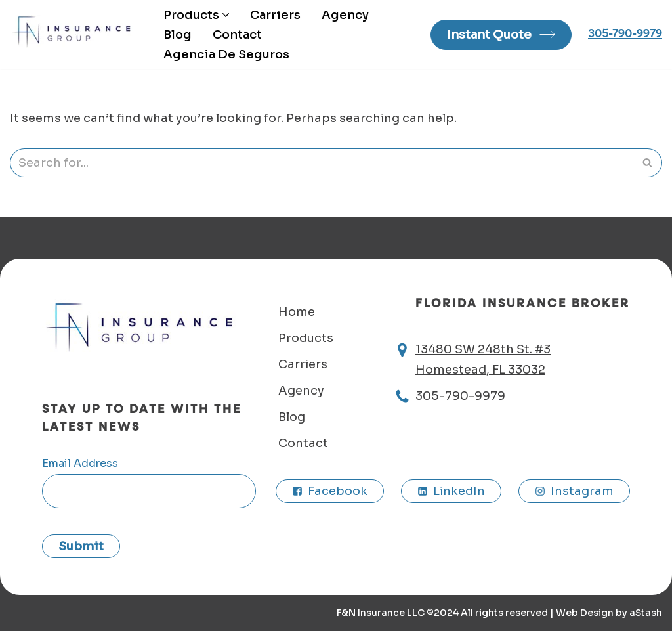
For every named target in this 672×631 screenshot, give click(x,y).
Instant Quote (489, 35)
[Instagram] (574, 491)
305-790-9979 (625, 34)
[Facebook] (330, 491)
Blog (178, 35)
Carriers (275, 15)
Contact (237, 35)
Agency (345, 15)
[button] (226, 15)
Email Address (80, 463)
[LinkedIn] (451, 491)
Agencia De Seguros (226, 54)
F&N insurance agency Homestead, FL (75, 32)
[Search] (321, 163)
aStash (646, 613)
